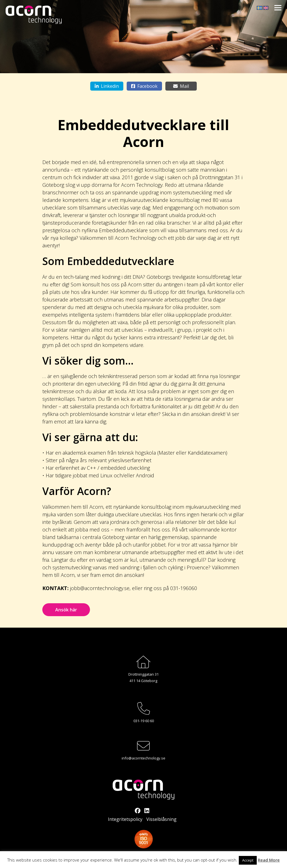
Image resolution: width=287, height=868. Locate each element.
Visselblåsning (161, 819)
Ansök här (66, 610)
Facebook (144, 86)
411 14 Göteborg (143, 681)
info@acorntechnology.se (143, 758)
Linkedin (107, 86)
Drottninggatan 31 (143, 674)
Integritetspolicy (125, 819)
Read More (269, 860)
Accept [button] (248, 860)
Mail (181, 86)
